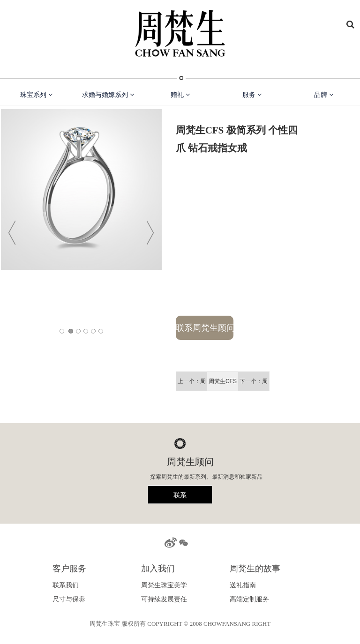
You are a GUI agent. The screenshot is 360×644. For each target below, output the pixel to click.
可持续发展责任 (164, 599)
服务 (252, 95)
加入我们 (158, 569)
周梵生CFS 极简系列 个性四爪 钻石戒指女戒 (222, 384)
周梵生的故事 (255, 569)
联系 (180, 495)
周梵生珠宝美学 (164, 585)
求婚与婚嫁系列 (108, 95)
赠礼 (180, 95)
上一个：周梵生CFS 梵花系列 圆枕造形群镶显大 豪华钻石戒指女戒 (191, 384)
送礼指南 (243, 585)
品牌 (324, 95)
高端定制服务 (249, 599)
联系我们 (66, 585)
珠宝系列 (36, 95)
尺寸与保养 (69, 599)
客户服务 (69, 569)
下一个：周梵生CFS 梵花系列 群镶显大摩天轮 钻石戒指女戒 (253, 384)
